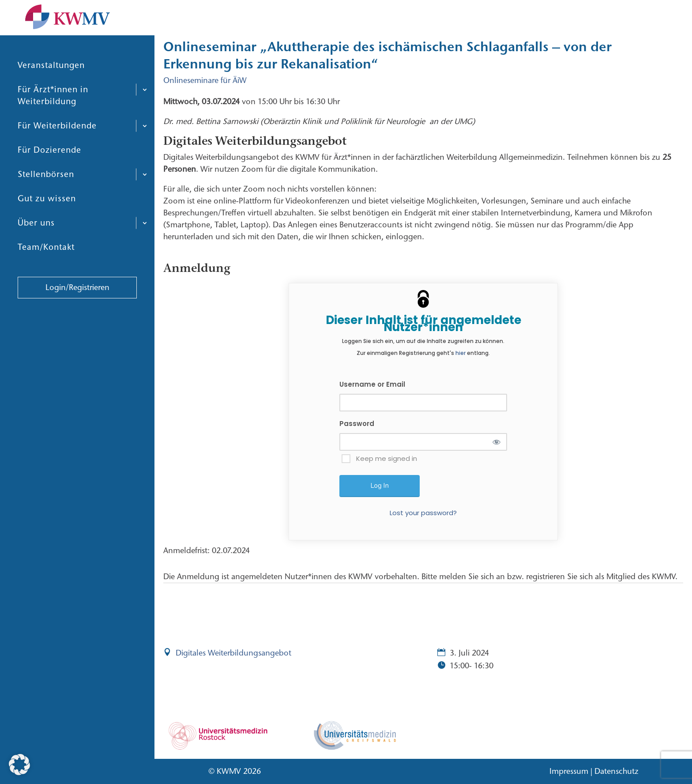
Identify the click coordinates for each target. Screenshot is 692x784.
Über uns (36, 230)
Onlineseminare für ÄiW (205, 80)
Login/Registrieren (77, 295)
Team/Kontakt (46, 254)
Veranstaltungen (51, 73)
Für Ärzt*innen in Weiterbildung (53, 103)
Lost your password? (423, 513)
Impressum (569, 771)
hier (461, 353)
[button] (19, 765)
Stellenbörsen (46, 182)
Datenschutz (616, 771)
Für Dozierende (49, 157)
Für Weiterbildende (57, 133)
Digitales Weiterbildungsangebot (233, 653)
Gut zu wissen (47, 206)
